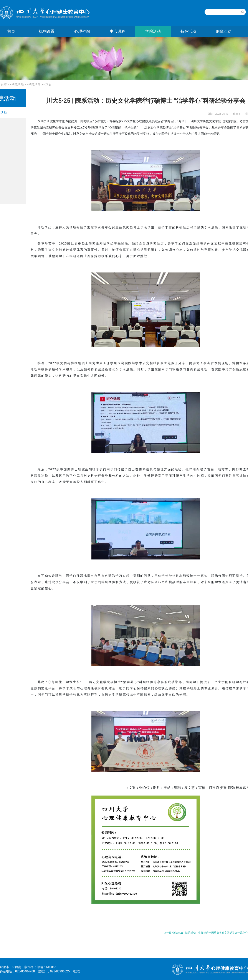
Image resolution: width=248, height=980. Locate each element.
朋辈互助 (224, 31)
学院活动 (153, 31)
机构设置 (47, 31)
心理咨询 (82, 31)
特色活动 (188, 31)
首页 (4, 85)
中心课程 (117, 31)
